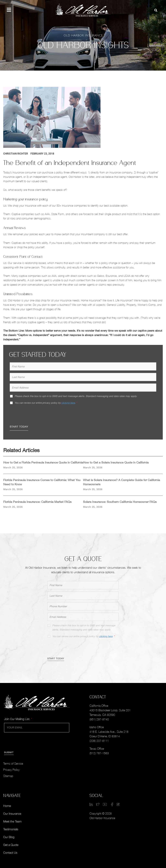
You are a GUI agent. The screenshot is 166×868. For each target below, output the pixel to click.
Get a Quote (11, 845)
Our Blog (9, 837)
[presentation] (34, 416)
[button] (156, 10)
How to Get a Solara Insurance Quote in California (116, 465)
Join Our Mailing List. (18, 719)
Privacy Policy (11, 770)
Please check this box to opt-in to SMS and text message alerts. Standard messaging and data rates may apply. (84, 630)
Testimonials (11, 829)
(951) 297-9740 (99, 719)
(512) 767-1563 (99, 753)
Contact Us (10, 853)
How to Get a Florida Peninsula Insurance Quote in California (43, 465)
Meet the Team (12, 821)
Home (7, 806)
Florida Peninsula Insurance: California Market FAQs (37, 504)
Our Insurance (12, 814)
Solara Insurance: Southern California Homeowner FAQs (120, 504)
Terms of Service (13, 764)
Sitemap (8, 776)
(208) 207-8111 (99, 741)
